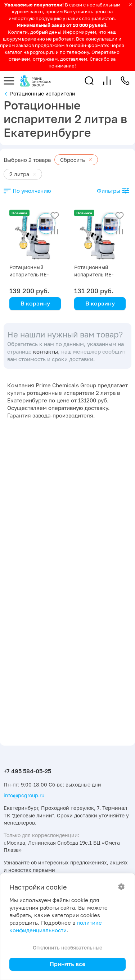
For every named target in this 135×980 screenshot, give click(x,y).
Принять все (67, 964)
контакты (46, 352)
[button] (89, 81)
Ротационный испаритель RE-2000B (29, 274)
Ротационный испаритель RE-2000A (94, 274)
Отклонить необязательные (67, 948)
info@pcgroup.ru (24, 795)
